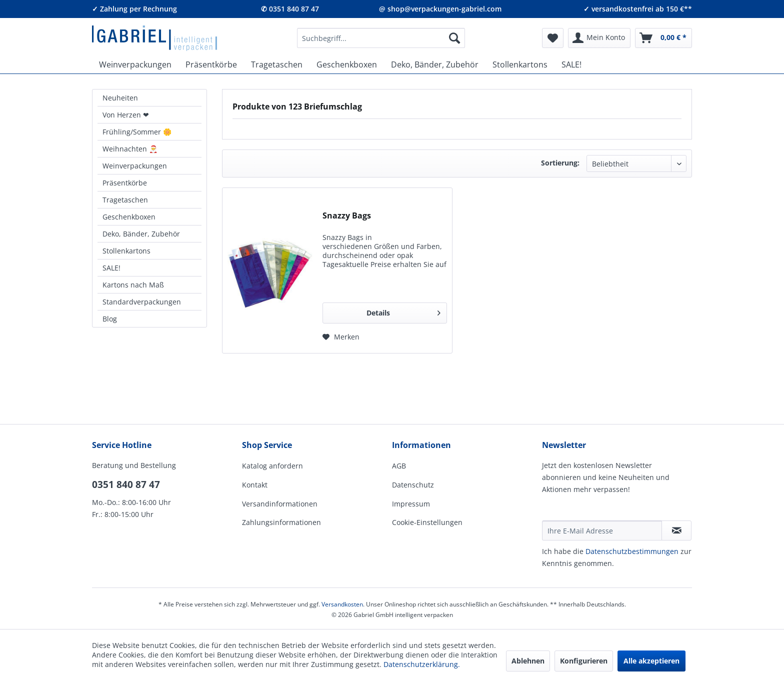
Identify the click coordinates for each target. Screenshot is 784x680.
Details (403, 311)
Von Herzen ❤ (126, 115)
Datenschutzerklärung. (422, 664)
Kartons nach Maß (133, 285)
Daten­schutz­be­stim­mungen (632, 551)
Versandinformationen (280, 504)
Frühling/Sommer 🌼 (137, 132)
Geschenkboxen (129, 217)
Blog (110, 319)
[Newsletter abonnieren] (676, 530)
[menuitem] (381, 38)
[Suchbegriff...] (381, 38)
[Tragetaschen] (277, 64)
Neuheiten (120, 98)
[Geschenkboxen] (347, 64)
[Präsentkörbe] (211, 64)
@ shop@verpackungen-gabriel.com (440, 9)
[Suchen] (454, 38)
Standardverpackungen (142, 302)
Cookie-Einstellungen (427, 522)
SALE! (111, 268)
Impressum (411, 504)
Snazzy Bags (347, 216)
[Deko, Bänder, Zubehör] (435, 64)
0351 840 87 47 (126, 484)
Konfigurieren (584, 661)
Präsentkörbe (125, 183)
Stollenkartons (126, 251)
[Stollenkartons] (520, 64)
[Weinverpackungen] (135, 64)
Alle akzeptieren (651, 661)
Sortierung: (560, 163)
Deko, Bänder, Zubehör (141, 234)
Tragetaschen (125, 200)
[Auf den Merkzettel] (341, 337)
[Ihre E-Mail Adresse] (602, 530)
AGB (399, 466)
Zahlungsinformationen (281, 522)
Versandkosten (342, 604)
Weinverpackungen (135, 166)
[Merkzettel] (553, 38)
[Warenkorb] (663, 38)
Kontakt (255, 485)
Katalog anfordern (272, 466)
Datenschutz (413, 485)
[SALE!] (571, 64)
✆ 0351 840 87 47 (290, 9)
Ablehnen (528, 661)
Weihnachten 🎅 (130, 149)
